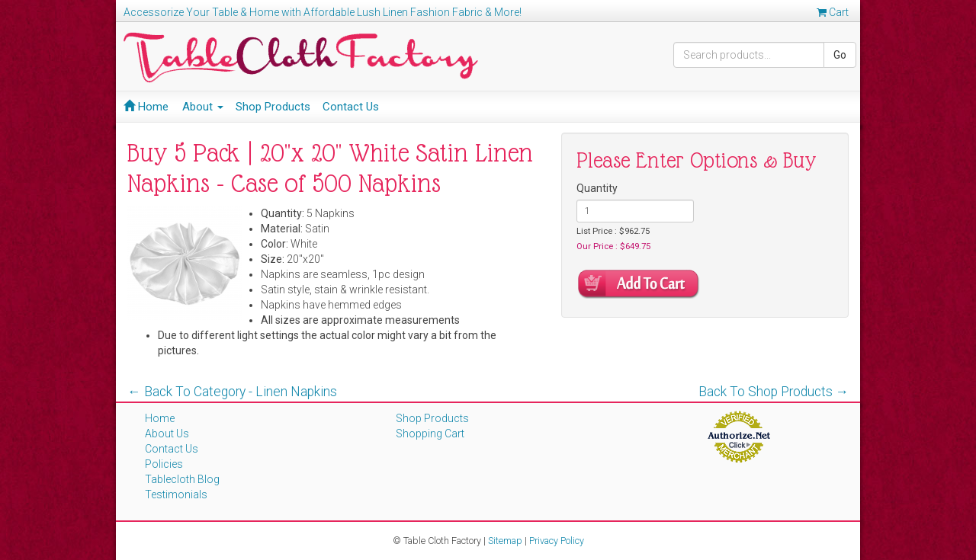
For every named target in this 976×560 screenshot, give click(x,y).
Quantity (597, 188)
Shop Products (273, 107)
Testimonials (176, 494)
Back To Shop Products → (774, 392)
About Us (167, 434)
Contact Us (351, 107)
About (203, 107)
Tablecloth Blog (182, 479)
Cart (833, 12)
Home (146, 107)
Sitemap (505, 541)
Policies (164, 464)
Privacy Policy (557, 541)
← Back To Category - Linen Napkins (232, 392)
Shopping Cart (430, 434)
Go (840, 55)
